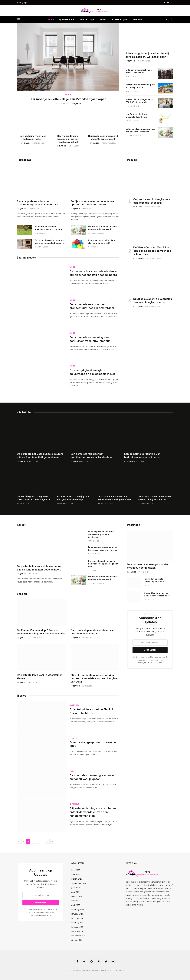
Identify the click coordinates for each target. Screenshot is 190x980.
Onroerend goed (119, 19)
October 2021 (77, 940)
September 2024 (79, 883)
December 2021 (78, 931)
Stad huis (138, 19)
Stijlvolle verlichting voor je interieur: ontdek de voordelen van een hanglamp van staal (95, 678)
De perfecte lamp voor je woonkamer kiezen (39, 677)
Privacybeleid (144, 663)
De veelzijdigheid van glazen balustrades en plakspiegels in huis (93, 372)
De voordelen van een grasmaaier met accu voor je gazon (48, 228)
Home (51, 19)
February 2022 (78, 923)
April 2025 (76, 874)
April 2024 (76, 892)
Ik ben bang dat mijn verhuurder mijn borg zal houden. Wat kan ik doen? (148, 55)
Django (78, 104)
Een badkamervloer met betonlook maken (33, 137)
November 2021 (79, 936)
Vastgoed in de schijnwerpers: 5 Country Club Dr (140, 86)
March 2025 (77, 879)
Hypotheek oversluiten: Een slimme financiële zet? (101, 242)
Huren (103, 19)
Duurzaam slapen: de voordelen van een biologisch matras (153, 301)
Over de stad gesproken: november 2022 (93, 744)
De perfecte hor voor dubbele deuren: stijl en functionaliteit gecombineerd (94, 273)
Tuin (72, 771)
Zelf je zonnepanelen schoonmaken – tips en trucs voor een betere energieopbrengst (93, 203)
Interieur (74, 804)
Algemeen (74, 705)
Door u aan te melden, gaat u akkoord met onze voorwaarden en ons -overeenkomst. (150, 660)
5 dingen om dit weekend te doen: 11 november (139, 71)
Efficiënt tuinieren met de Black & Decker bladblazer (91, 711)
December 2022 (78, 918)
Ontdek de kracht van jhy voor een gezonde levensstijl (140, 130)
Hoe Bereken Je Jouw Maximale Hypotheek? (136, 116)
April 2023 (76, 905)
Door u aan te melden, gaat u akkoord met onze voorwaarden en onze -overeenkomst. (41, 912)
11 (47, 841)
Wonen (68, 94)
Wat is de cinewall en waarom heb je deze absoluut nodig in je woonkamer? (50, 242)
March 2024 (77, 896)
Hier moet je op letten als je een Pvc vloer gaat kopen (68, 99)
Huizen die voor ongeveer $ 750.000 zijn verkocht (103, 137)
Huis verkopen (87, 19)
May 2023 (76, 901)
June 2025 (76, 870)
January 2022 (77, 927)
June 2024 (76, 888)
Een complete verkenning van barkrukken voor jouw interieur (90, 339)
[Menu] (19, 19)
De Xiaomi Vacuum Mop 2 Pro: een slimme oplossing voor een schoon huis (152, 251)
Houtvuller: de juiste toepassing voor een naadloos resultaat (68, 139)
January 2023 (77, 914)
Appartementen (67, 19)
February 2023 (78, 909)
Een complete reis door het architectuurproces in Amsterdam (38, 203)
